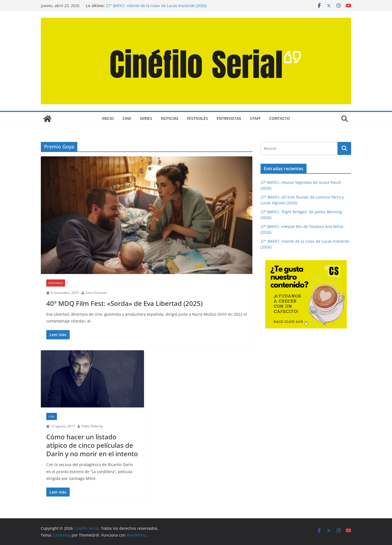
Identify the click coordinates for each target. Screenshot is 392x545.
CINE (127, 118)
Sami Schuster (96, 293)
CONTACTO (280, 118)
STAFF (255, 118)
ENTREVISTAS (229, 118)
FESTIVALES (197, 118)
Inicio (108, 118)
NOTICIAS (170, 118)
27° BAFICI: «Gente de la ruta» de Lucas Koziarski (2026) (156, 6)
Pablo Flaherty (92, 426)
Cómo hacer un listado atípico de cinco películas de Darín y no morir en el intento (92, 445)
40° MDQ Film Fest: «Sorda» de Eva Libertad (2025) (124, 303)
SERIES (146, 118)
